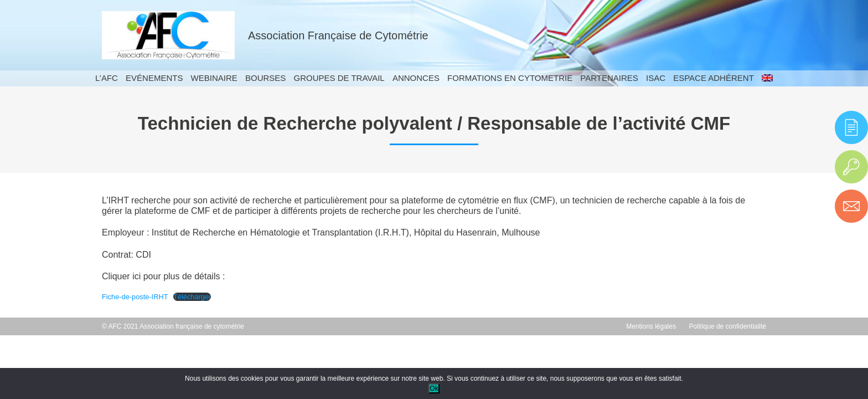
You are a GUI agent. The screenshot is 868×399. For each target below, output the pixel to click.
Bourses (265, 78)
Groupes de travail (339, 78)
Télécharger (192, 297)
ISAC (656, 78)
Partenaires (609, 78)
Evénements (154, 78)
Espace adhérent (714, 78)
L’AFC (107, 78)
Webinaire (214, 78)
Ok (434, 388)
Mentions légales (651, 326)
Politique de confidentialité (728, 326)
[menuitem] (767, 78)
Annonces (416, 78)
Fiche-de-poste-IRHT (135, 297)
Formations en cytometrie (510, 78)
